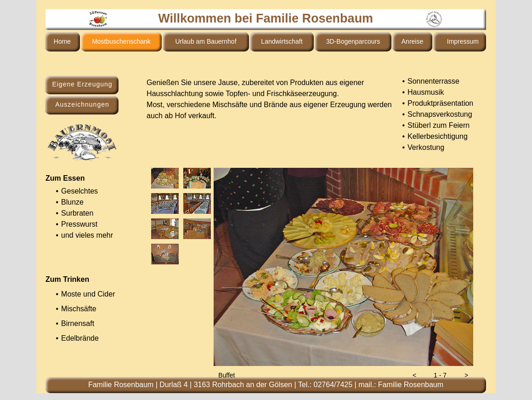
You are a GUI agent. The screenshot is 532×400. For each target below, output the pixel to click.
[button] (414, 375)
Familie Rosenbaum (411, 385)
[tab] (165, 178)
